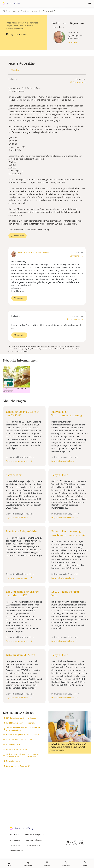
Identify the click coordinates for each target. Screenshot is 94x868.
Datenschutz (15, 845)
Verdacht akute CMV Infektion (18, 749)
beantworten (19, 236)
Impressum (14, 834)
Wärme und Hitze (13, 744)
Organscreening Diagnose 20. (18, 766)
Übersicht (15, 70)
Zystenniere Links (13, 761)
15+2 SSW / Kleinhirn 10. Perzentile (20, 723)
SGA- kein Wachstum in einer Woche (21, 718)
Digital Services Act (34, 845)
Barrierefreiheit (16, 851)
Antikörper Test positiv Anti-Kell (19, 739)
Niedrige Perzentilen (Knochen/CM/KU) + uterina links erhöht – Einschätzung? (23, 755)
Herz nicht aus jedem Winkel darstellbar (22, 735)
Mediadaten (15, 840)
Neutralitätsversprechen (35, 834)
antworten (21, 298)
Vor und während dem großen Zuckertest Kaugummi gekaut (23, 729)
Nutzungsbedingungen (35, 840)
